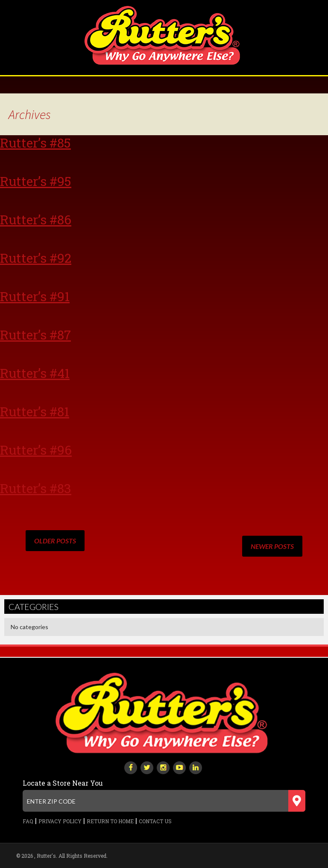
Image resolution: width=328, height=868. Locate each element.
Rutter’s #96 (36, 450)
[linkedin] (196, 767)
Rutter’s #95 (36, 181)
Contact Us (155, 821)
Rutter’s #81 (35, 411)
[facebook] (131, 767)
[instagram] (163, 767)
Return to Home (110, 821)
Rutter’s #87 (35, 335)
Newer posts (272, 546)
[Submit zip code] (297, 801)
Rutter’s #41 (35, 373)
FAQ (28, 821)
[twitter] (147, 767)
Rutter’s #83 (36, 488)
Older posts (55, 541)
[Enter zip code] (164, 801)
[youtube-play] (179, 767)
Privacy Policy (60, 821)
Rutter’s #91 (35, 296)
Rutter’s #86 (36, 219)
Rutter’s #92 (36, 258)
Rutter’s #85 (35, 143)
